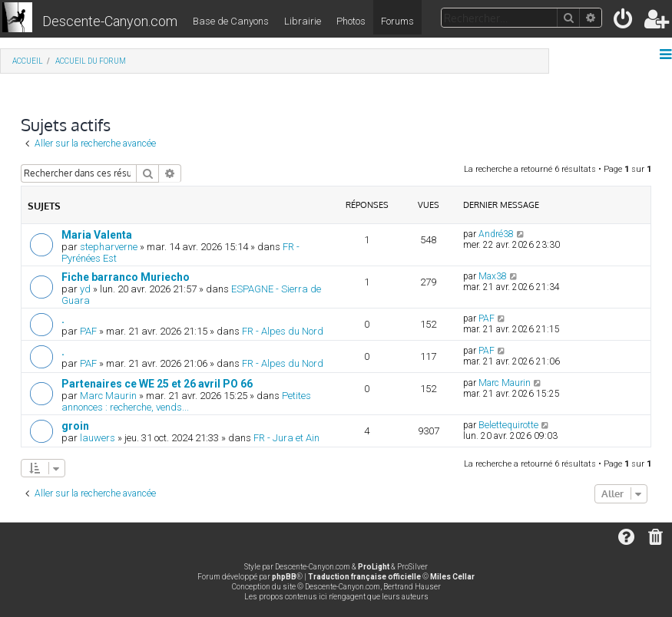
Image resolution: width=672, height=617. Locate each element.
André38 (496, 234)
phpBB (284, 577)
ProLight (374, 567)
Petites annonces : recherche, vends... (186, 401)
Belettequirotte (508, 425)
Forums (397, 21)
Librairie (303, 21)
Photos (351, 21)
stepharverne (109, 247)
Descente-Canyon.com (110, 21)
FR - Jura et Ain (286, 438)
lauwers (98, 438)
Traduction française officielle (364, 577)
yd (85, 289)
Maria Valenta (97, 235)
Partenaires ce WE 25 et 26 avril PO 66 (157, 384)
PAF (88, 331)
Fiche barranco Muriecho (126, 277)
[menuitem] (624, 22)
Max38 (493, 276)
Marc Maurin (108, 396)
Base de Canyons (231, 21)
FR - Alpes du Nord (283, 331)
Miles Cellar (452, 577)
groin (75, 426)
